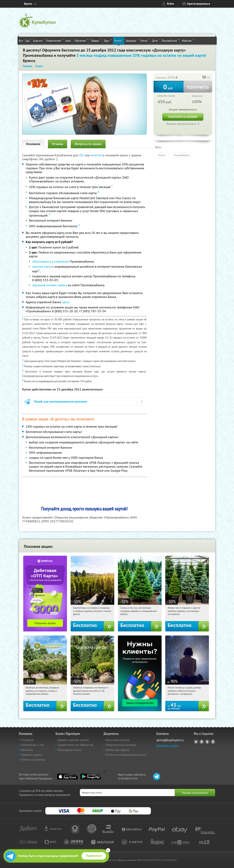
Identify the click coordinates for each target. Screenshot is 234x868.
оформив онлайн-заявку (50, 285)
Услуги (119, 40)
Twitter (207, 742)
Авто (69, 40)
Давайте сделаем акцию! (73, 740)
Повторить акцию (183, 117)
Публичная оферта (118, 750)
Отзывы (58, 144)
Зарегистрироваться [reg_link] (199, 4)
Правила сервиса (32, 755)
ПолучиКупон (171, 40)
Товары (96, 40)
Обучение (82, 40)
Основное (33, 144)
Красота (39, 40)
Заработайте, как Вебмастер (76, 745)
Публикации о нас (33, 745)
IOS (82, 155)
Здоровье (132, 40)
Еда (28, 40)
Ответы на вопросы (33, 760)
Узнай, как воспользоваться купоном (61, 401)
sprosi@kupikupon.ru (170, 740)
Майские (188, 40)
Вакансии (27, 750)
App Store (67, 776)
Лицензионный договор (121, 745)
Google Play (91, 776)
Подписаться (94, 856)
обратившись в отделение (51, 261)
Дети (156, 40)
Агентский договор (118, 740)
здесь (66, 302)
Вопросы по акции (88, 144)
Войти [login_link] (170, 4)
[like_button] (204, 78)
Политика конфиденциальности (126, 755)
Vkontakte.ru (202, 742)
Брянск (28, 4)
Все (21, 41)
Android (97, 155)
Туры (108, 40)
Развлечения (55, 40)
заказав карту (42, 266)
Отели (145, 40)
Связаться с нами (167, 745)
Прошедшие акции (69, 750)
